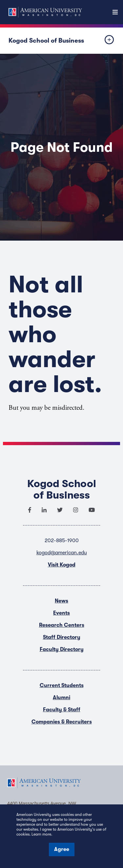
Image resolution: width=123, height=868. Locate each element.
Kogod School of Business (46, 41)
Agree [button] (62, 849)
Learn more (41, 834)
